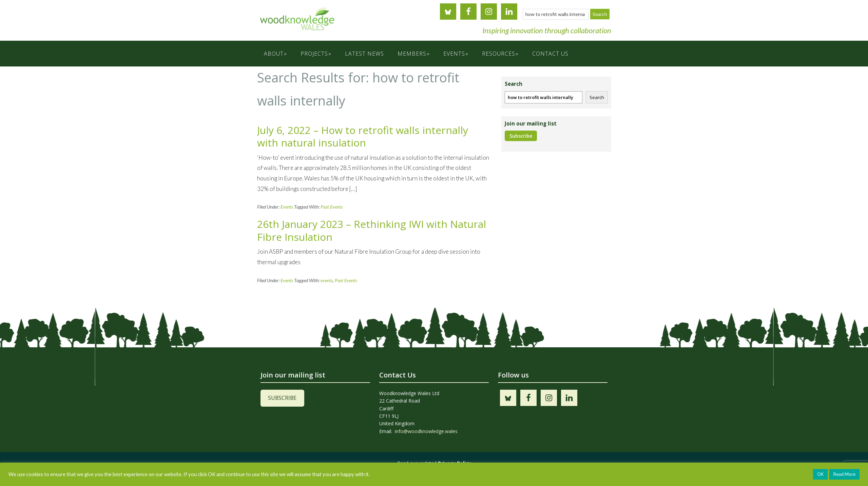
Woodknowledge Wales (325, 24)
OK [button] (820, 474)
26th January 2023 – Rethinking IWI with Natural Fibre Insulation (372, 230)
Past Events (332, 207)
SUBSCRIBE (282, 398)
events (327, 280)
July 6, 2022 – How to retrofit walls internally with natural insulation (363, 137)
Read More (844, 474)
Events (287, 207)
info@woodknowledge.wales (426, 431)
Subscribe (521, 136)
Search (597, 97)
